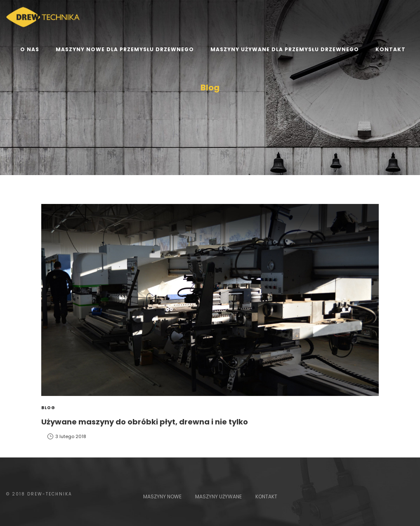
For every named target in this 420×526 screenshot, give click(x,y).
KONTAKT (266, 496)
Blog (48, 408)
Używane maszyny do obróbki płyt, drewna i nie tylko (145, 422)
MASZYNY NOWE (162, 496)
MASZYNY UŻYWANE (218, 496)
